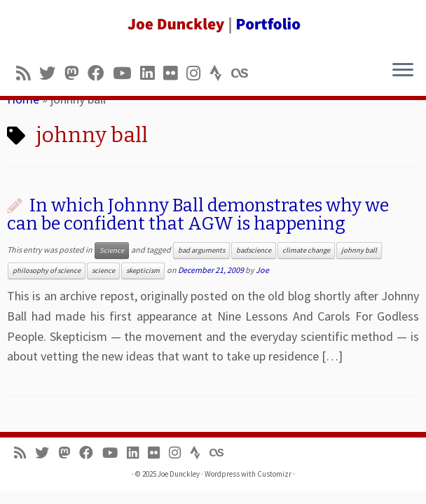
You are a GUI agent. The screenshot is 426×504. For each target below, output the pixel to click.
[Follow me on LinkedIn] (152, 73)
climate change (306, 250)
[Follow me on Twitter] (52, 73)
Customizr (274, 474)
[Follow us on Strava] (220, 73)
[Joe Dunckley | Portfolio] (213, 24)
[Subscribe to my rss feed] (28, 73)
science (103, 271)
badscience (254, 250)
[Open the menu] (403, 71)
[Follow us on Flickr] (175, 73)
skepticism (143, 271)
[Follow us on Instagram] (198, 73)
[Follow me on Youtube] (126, 73)
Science (112, 250)
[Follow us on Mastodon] (76, 73)
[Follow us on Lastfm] (244, 73)
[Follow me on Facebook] (100, 73)
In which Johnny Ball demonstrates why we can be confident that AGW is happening (198, 215)
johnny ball (359, 250)
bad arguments (201, 250)
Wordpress (222, 474)
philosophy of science (47, 271)
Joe (262, 270)
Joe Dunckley (179, 474)
